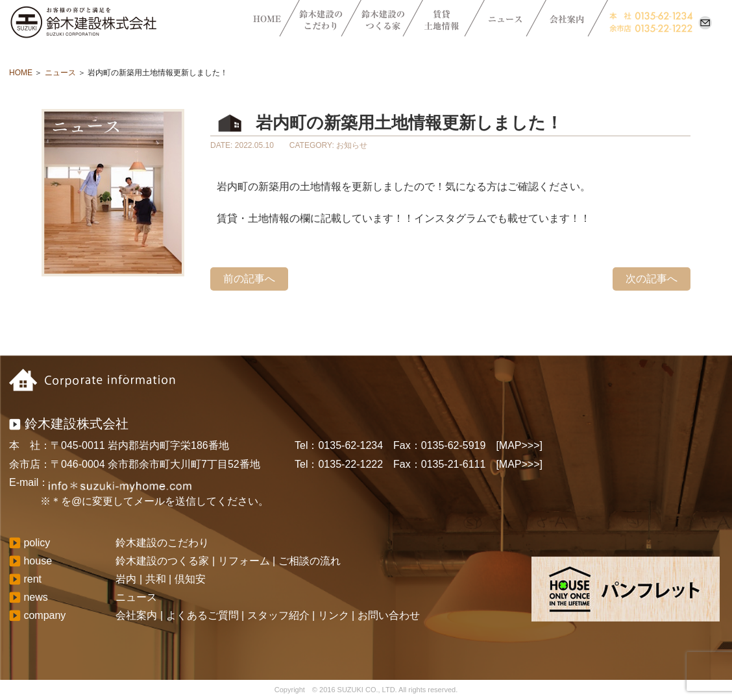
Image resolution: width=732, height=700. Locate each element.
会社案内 (136, 615)
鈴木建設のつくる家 (162, 561)
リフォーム (244, 561)
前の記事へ (249, 279)
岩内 (126, 579)
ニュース (60, 73)
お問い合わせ (389, 615)
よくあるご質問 (202, 615)
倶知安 (190, 579)
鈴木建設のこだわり (162, 543)
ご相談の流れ (310, 561)
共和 (156, 579)
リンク (334, 615)
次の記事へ (652, 279)
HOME (21, 73)
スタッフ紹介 (278, 615)
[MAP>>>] (519, 445)
